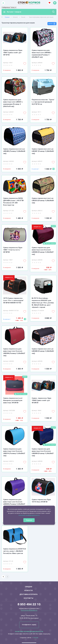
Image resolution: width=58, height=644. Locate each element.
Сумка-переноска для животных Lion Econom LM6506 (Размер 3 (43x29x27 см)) (43, 251)
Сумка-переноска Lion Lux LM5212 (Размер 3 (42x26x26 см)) (43, 201)
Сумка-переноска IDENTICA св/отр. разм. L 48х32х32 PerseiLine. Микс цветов (15, 551)
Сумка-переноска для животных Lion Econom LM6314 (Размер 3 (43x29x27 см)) (14, 452)
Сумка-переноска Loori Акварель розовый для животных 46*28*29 (13, 401)
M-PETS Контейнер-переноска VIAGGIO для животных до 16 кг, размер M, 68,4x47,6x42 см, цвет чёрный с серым (43, 303)
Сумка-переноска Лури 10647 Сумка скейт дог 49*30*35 (13, 53)
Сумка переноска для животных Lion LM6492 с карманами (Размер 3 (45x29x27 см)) (42, 54)
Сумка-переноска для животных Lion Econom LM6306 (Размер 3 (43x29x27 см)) (14, 352)
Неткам (36, 638)
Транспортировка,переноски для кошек (41, 17)
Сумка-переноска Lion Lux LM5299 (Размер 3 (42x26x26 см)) (43, 351)
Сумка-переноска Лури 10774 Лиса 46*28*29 (41, 501)
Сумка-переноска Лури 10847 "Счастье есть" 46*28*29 (13, 250)
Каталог (15, 17)
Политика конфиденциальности (29, 632)
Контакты (28, 598)
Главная (6, 17)
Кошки (23, 17)
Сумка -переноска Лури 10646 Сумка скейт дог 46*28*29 (41, 401)
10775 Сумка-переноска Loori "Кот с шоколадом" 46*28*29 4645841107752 (14, 301)
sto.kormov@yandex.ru (29, 610)
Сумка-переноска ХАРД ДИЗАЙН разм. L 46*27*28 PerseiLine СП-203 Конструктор (13, 202)
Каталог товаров (12, 12)
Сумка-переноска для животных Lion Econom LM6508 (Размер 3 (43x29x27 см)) (43, 452)
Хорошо (29, 520)
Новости (28, 591)
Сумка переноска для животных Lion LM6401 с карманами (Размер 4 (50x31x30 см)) (13, 103)
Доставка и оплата (28, 594)
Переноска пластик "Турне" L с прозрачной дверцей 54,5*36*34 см (43, 102)
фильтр (52, 24)
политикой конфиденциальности (29, 515)
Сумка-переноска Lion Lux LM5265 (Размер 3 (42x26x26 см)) (14, 151)
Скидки (28, 587)
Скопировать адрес (29, 625)
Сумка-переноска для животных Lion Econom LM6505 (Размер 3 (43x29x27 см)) (14, 503)
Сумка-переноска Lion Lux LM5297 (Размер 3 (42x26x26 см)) (43, 151)
